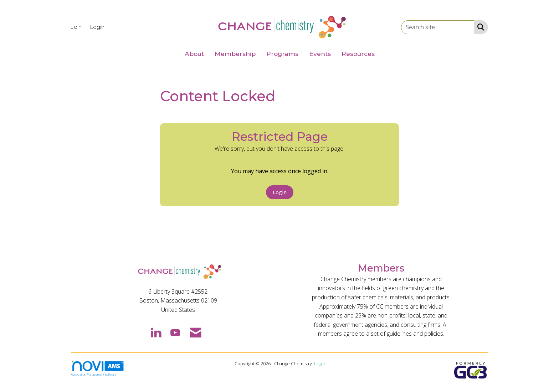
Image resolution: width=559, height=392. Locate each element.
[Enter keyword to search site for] (438, 27)
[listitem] (80, 27)
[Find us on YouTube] (175, 332)
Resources (358, 54)
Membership (235, 54)
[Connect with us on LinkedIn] (156, 332)
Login (280, 192)
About (194, 54)
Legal (319, 363)
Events (320, 54)
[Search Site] (479, 27)
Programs (282, 54)
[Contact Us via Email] (196, 332)
